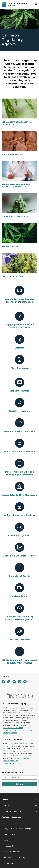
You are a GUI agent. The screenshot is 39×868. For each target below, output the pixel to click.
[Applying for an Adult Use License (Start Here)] (19, 320)
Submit (19, 784)
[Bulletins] (19, 342)
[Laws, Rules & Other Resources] (19, 489)
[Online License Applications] (19, 509)
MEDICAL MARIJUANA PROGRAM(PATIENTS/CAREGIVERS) (16, 186)
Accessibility (9, 846)
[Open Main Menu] (36, 4)
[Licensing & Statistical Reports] (19, 550)
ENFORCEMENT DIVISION (14, 276)
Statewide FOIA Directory (15, 858)
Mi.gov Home (10, 834)
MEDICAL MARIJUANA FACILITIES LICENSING (16, 123)
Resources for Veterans (13, 728)
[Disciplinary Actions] (19, 405)
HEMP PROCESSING (12, 247)
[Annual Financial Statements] (19, 446)
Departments (10, 863)
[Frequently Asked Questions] (19, 426)
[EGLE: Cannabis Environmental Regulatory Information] (19, 656)
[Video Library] (19, 591)
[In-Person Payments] (19, 530)
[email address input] (19, 777)
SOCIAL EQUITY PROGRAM (15, 217)
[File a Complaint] (19, 362)
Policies (7, 840)
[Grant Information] (19, 385)
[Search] (32, 4)
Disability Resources (12, 852)
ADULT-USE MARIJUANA (14, 154)
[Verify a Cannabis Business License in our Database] (19, 295)
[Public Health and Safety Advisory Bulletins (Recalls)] (19, 612)
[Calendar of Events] (19, 570)
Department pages (11, 751)
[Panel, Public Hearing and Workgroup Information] (19, 467)
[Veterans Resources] (19, 634)
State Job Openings (12, 763)
